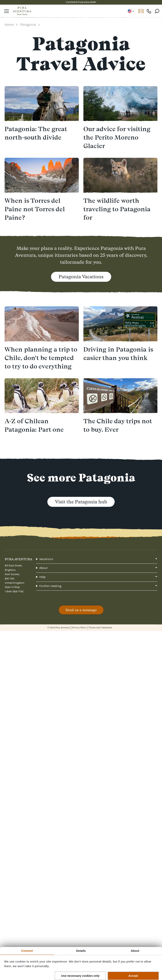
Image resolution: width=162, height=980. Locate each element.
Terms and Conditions (100, 628)
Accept (133, 976)
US (131, 11)
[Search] (157, 11)
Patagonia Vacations (81, 277)
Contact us (141, 11)
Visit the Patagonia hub (81, 502)
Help (42, 577)
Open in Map (12, 587)
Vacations (46, 559)
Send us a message (81, 610)
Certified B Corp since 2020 (81, 2)
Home (9, 25)
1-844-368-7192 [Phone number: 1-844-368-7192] (149, 11)
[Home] (22, 11)
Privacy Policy (80, 628)
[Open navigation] (7, 11)
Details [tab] (81, 951)
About (43, 568)
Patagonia (28, 25)
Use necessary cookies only (80, 976)
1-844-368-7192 (14, 592)
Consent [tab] (27, 951)
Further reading (50, 586)
